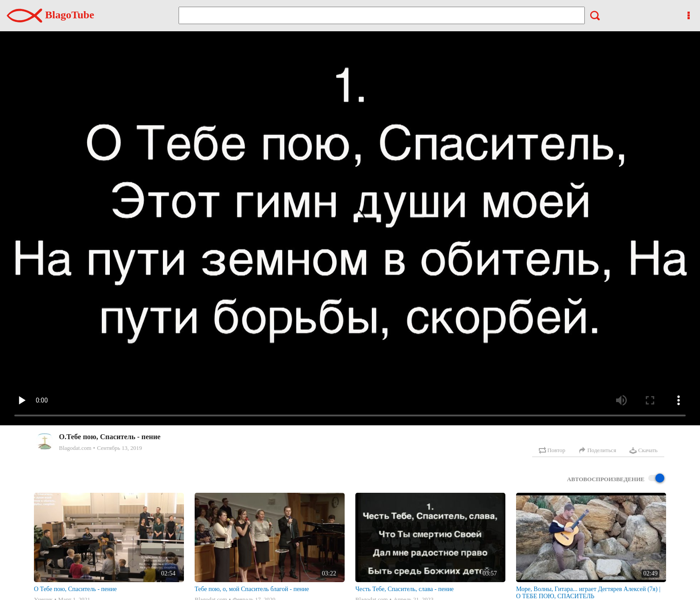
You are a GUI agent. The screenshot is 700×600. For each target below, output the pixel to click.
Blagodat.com (75, 448)
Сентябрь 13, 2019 (119, 448)
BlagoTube (50, 15)
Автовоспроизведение (616, 479)
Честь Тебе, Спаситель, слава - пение (404, 589)
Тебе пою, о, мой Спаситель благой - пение (252, 589)
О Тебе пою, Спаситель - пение (75, 589)
